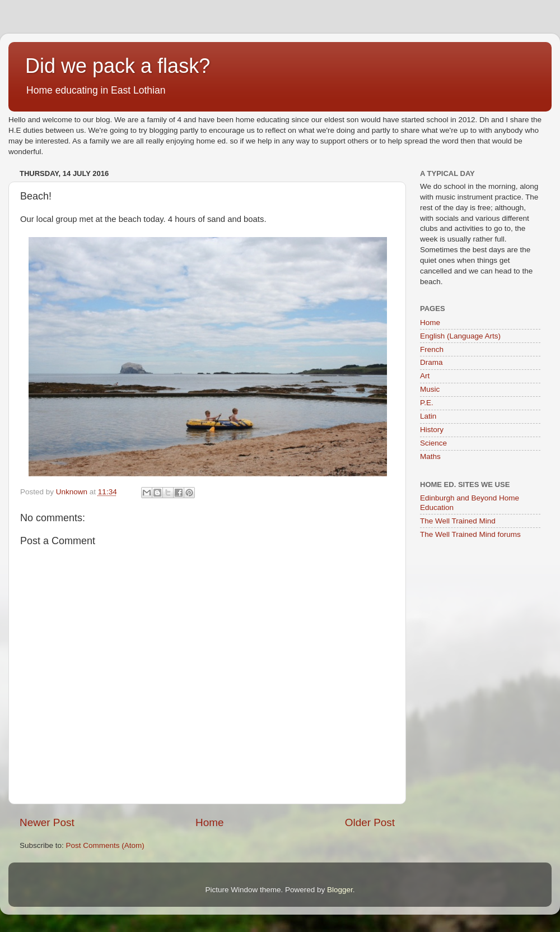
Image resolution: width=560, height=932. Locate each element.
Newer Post (47, 822)
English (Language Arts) (460, 336)
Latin (428, 416)
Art (425, 376)
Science (433, 443)
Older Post (370, 822)
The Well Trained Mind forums (470, 534)
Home (209, 822)
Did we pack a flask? (118, 66)
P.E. (427, 403)
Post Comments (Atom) (105, 845)
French (432, 349)
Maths (430, 456)
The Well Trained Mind (458, 521)
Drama (431, 362)
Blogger (340, 890)
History (432, 430)
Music (430, 389)
